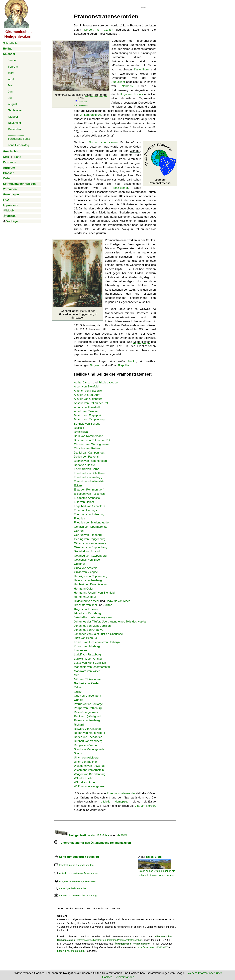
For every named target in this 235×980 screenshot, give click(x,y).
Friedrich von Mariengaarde (91, 523)
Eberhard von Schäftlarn (89, 473)
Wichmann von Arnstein (89, 770)
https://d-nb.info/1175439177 (152, 947)
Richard (79, 725)
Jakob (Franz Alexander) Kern (93, 617)
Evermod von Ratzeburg (89, 514)
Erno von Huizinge (86, 510)
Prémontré (137, 26)
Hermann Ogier (84, 589)
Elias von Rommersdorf (89, 490)
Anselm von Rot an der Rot (91, 403)
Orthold (79, 700)
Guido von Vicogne (86, 572)
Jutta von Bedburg (85, 638)
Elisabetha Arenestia (87, 498)
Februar (13, 67)
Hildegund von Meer (87, 601)
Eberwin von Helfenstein (89, 481)
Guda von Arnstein (86, 568)
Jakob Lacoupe (108, 383)
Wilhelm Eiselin (84, 778)
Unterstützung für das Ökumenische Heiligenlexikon (92, 843)
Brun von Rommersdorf (89, 436)
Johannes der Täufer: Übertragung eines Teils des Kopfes (110, 622)
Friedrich (79, 519)
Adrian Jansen (83, 383)
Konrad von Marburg (87, 646)
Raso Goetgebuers (86, 712)
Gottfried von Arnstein (88, 551)
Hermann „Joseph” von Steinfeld (94, 593)
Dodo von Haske (84, 465)
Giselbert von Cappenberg (90, 547)
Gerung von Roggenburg (90, 539)
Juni (11, 92)
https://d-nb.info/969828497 (72, 951)
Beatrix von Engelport (88, 415)
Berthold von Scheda (87, 424)
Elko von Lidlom (84, 502)
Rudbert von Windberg (88, 741)
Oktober (13, 117)
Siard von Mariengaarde (89, 749)
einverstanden (125, 977)
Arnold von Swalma (86, 411)
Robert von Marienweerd (89, 733)
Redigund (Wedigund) (88, 716)
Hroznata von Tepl (85, 605)
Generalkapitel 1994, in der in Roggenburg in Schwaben (78, 314)
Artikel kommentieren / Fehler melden (79, 873)
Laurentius (81, 650)
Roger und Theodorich (88, 737)
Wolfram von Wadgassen (90, 786)
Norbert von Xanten (99, 30)
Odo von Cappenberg (88, 696)
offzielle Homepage (115, 802)
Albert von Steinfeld (86, 387)
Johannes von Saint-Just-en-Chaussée (98, 634)
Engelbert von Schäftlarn (89, 506)
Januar (12, 60)
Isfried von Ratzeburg (87, 613)
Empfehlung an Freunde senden (76, 865)
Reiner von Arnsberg (87, 720)
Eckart (78, 486)
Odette (78, 687)
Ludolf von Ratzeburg (87, 655)
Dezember (15, 129)
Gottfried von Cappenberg (90, 556)
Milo (77, 675)
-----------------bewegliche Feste (19, 137)
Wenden (135, 151)
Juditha (108, 605)
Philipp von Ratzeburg (88, 708)
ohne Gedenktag (19, 145)
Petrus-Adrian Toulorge (88, 704)
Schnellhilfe (10, 43)
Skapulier (123, 365)
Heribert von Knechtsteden (91, 584)
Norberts (127, 86)
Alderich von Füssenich (89, 391)
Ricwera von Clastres (87, 729)
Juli (10, 98)
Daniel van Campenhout (89, 453)
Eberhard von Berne (87, 469)
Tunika (132, 361)
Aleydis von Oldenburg (88, 399)
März (11, 73)
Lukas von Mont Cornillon (90, 663)
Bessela (79, 428)
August (12, 104)
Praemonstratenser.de (121, 793)
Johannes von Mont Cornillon (92, 626)
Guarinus (80, 564)
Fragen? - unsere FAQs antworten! (78, 881)
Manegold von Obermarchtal (92, 667)
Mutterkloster (142, 342)
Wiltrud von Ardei (85, 782)
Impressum (65, 896)
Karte (18, 157)
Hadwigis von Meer (118, 601)
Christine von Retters (87, 448)
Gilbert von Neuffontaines (90, 543)
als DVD (122, 835)
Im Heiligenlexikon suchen (73, 888)
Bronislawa (81, 432)
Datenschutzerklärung (85, 896)
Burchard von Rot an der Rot (92, 440)
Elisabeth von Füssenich (89, 494)
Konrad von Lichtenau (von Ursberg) (97, 642)
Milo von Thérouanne (87, 679)
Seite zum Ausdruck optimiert (79, 857)
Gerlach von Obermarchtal (91, 527)
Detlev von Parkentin (87, 457)
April (11, 79)
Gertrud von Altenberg (88, 535)
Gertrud (79, 531)
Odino (78, 692)
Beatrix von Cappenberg (89, 419)
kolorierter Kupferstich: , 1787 (81, 100)
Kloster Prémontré (95, 95)
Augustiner (118, 82)
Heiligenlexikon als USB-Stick (82, 835)
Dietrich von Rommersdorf (90, 461)
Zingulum (95, 365)
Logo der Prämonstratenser (160, 181)
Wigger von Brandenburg (90, 774)
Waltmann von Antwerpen (90, 766)
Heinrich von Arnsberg (88, 580)
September (15, 110)
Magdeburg (81, 147)
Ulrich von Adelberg (86, 758)
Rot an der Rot (145, 229)
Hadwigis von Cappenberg (91, 576)
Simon (78, 753)
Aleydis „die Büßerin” (87, 395)
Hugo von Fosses (131, 94)
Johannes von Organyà (89, 630)
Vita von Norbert (145, 806)
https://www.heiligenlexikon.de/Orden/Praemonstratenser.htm (110, 940)
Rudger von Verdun (86, 745)
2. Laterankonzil (91, 115)
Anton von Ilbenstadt (87, 407)
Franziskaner (120, 188)
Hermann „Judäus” (86, 597)
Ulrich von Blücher (85, 762)
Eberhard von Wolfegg (88, 477)
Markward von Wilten (87, 671)
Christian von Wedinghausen (92, 444)
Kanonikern (141, 70)
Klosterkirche (67, 314)
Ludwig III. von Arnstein (89, 659)
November (15, 123)
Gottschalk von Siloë (87, 560)
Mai (10, 85)
